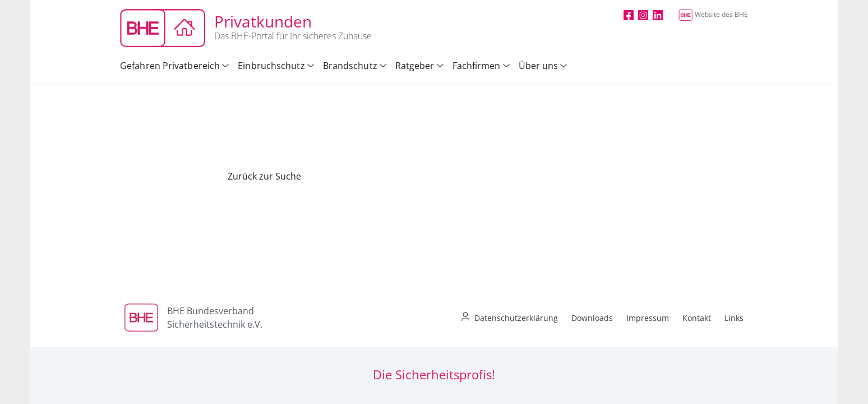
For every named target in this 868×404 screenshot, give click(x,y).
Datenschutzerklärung (516, 318)
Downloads (592, 318)
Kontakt (697, 318)
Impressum (648, 318)
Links (734, 318)
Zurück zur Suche (264, 176)
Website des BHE (713, 14)
